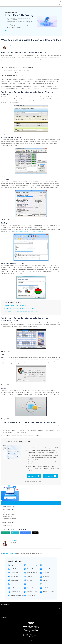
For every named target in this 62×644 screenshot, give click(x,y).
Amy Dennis (10, 46)
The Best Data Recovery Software (17, 442)
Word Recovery (15, 580)
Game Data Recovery (32, 569)
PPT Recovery (30, 576)
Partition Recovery (47, 588)
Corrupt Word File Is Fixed (10, 518)
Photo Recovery (46, 584)
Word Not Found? (8, 516)
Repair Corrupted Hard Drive (18, 565)
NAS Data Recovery (16, 588)
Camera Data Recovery (48, 569)
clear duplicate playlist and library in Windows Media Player (29, 231)
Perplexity (15, 533)
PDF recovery (46, 573)
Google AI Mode (26, 533)
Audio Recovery (46, 580)
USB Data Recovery (16, 592)
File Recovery (14, 584)
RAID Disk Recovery (32, 595)
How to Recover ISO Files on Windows (16, 306)
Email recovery (14, 576)
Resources (6, 553)
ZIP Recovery (46, 576)
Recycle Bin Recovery (32, 565)
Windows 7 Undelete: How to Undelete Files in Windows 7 (21, 308)
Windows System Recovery (17, 595)
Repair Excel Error (8, 512)
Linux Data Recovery (32, 588)
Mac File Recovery (15, 569)
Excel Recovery (30, 580)
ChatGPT (5, 533)
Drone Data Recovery (32, 573)
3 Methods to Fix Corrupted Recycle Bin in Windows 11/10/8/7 (22, 311)
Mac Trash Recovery (47, 565)
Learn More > (9, 30)
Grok (35, 533)
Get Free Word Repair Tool (10, 514)
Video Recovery (31, 584)
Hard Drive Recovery (32, 592)
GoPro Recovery (15, 573)
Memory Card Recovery (48, 592)
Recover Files (24, 48)
